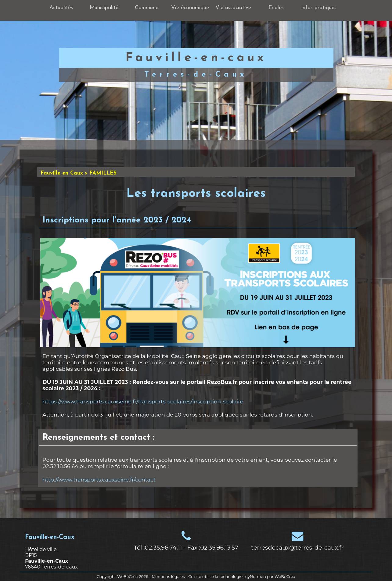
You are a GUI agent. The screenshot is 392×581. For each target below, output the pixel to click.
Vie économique (190, 8)
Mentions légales (168, 577)
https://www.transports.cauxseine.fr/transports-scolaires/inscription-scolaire (143, 401)
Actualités (61, 8)
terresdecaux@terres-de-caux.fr (298, 547)
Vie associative (233, 8)
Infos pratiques (319, 8)
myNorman (255, 577)
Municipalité (104, 8)
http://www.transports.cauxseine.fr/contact (99, 480)
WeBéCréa (128, 577)
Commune (147, 8)
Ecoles (276, 8)
